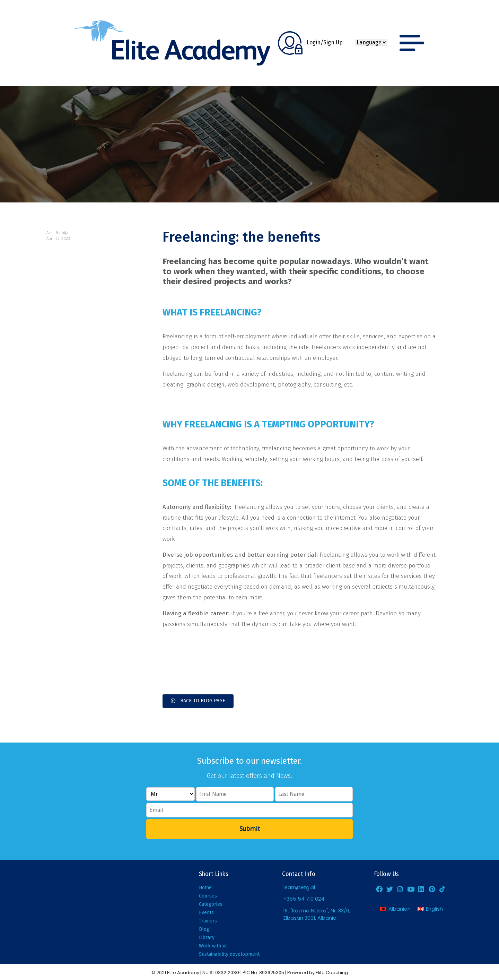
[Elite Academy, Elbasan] (86, 912)
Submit (250, 829)
